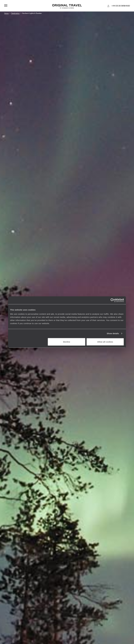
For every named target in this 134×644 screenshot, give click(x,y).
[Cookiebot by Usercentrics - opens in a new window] (112, 300)
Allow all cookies (105, 342)
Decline (67, 342)
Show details (113, 333)
